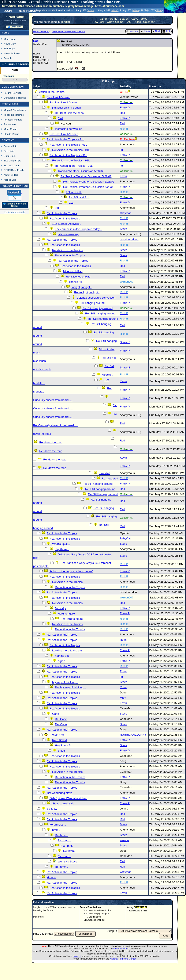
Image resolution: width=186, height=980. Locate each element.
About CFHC (11, 175)
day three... (62, 549)
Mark (123, 698)
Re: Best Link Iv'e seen (64, 102)
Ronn (123, 640)
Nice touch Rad (73, 271)
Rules (137, 22)
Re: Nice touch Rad (78, 277)
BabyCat (125, 538)
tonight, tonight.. (81, 287)
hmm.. (56, 830)
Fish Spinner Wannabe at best (68, 798)
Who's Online (115, 22)
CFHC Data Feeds (14, 170)
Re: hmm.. (61, 835)
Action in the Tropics (52, 92)
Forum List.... (58, 825)
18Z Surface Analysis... (67, 224)
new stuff (105, 473)
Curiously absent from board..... (53, 400)
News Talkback (41, 31)
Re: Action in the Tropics (62, 213)
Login (8, 11)
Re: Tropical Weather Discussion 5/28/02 (86, 176)
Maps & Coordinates (15, 110)
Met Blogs (9, 48)
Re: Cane (61, 719)
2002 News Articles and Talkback (68, 31)
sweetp (124, 840)
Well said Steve (67, 862)
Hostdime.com (120, 949)
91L (71, 203)
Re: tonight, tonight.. (87, 292)
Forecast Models (13, 120)
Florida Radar (11, 134)
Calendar (149, 22)
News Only (10, 44)
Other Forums (108, 19)
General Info (11, 146)
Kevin (123, 176)
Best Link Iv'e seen (58, 97)
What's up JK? (61, 544)
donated (77, 956)
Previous (132, 31)
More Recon (10, 129)
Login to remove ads (15, 212)
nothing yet (62, 656)
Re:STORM (57, 735)
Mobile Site (10, 180)
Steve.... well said (63, 803)
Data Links (10, 156)
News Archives (12, 53)
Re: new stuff (110, 478)
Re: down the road (51, 442)
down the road (42, 434)
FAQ (128, 22)
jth (121, 150)
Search (8, 58)
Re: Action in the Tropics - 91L (66, 139)
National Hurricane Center (123, 959)
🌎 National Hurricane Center (15, 205)
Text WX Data (11, 165)
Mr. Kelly (60, 608)
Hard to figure (66, 614)
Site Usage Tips (12, 160)
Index (145, 31)
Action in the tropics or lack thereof (71, 571)
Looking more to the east (68, 650)
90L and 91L (74, 192)
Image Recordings (14, 115)
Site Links (9, 151)
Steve (123, 229)
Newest (17, 93)
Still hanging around (92, 303)
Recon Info (10, 124)
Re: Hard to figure (72, 619)
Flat (166, 31)
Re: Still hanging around (97, 308)
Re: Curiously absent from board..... (55, 425)
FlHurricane (15, 17)
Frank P (125, 108)
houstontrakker (129, 239)
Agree (61, 661)
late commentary (68, 234)
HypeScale (8, 76)
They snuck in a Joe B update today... (78, 229)
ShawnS (125, 342)
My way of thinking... (65, 682)
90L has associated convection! (96, 298)
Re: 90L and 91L (79, 197)
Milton (91, 10)
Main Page (10, 39)
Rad (36, 41)
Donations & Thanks (15, 98)
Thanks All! (76, 282)
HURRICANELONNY (133, 735)
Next (156, 31)
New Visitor (28, 11)
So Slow (52, 809)
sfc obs (51, 877)
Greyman (126, 213)
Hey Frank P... (64, 745)
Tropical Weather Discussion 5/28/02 (81, 171)
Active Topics (139, 19)
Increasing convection (69, 129)
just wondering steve (60, 793)
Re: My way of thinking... (70, 687)
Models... (107, 375)
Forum (7, 93)
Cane (56, 714)
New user (98, 22)
